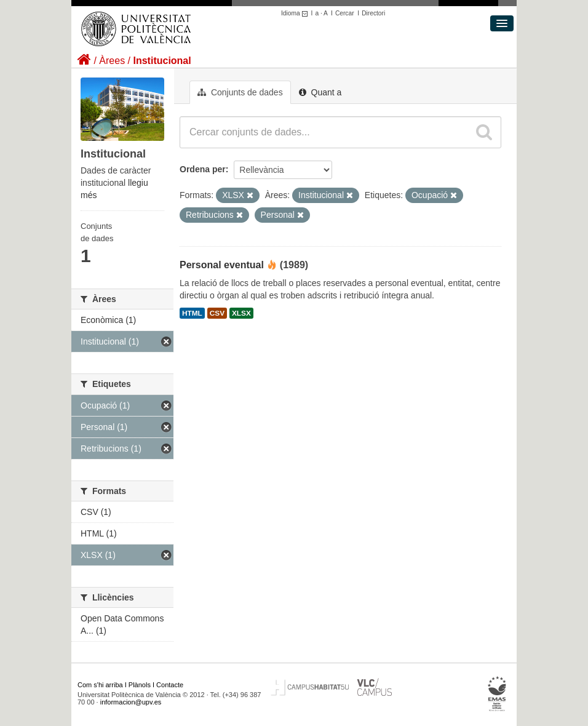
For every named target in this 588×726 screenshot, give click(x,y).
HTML (192, 313)
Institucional (162, 61)
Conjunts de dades (240, 92)
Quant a (320, 92)
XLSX (241, 313)
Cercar (345, 13)
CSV (217, 313)
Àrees (112, 61)
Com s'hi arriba (100, 685)
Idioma (296, 13)
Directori (373, 13)
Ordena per (203, 169)
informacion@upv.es (131, 702)
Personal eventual (222, 265)
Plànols (140, 685)
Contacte (170, 685)
